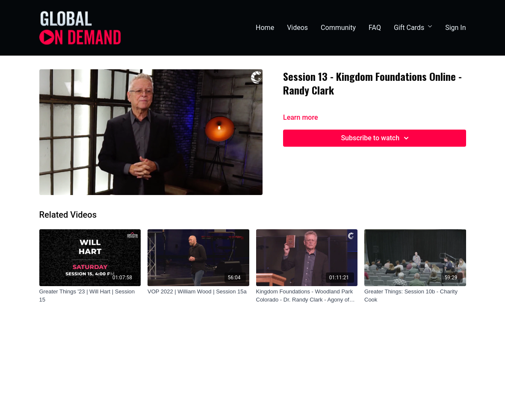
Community (338, 28)
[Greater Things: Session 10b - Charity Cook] (415, 296)
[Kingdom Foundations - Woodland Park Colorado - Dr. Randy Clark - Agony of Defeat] (307, 296)
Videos (297, 28)
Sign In (455, 28)
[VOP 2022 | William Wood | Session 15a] (198, 292)
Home (265, 28)
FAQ (375, 28)
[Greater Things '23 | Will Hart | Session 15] (90, 296)
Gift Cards (413, 28)
